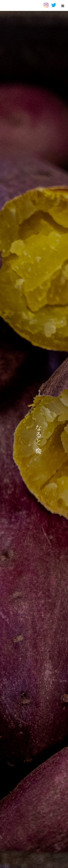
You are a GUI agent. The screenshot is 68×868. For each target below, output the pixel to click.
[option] (34, 434)
